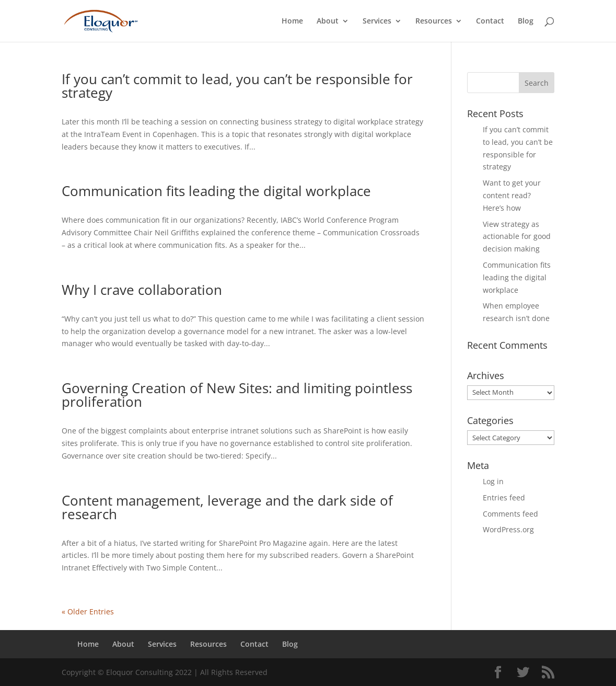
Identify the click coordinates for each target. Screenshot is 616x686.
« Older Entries (88, 611)
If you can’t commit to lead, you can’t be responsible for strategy (237, 86)
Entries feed (504, 498)
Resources (434, 21)
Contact (490, 21)
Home (292, 21)
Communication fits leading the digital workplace (216, 191)
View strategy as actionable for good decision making (517, 237)
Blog (526, 21)
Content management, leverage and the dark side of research (227, 507)
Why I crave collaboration (142, 290)
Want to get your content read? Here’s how (512, 195)
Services (377, 21)
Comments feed (510, 514)
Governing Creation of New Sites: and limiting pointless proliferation (237, 395)
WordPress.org (508, 529)
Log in (493, 481)
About (328, 21)
